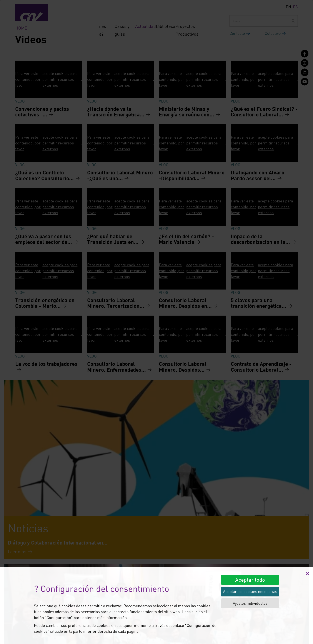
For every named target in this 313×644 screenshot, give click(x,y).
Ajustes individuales (250, 603)
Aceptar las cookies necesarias (250, 591)
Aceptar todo (250, 580)
